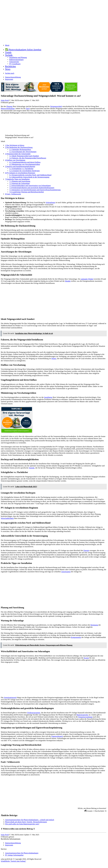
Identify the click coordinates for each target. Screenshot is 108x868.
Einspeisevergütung (85, 717)
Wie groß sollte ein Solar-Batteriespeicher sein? (22, 824)
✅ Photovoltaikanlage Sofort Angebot (23, 50)
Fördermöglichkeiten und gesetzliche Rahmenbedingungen (32, 188)
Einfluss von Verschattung (15, 160)
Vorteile (32, 468)
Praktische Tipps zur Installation (17, 179)
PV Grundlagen (15, 64)
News (8, 69)
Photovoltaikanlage (8, 109)
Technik (9, 55)
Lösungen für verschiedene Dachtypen (24, 171)
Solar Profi (5, 100)
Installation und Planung (18, 57)
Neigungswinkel (56, 106)
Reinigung (94, 625)
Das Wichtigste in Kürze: (15, 145)
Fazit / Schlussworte (13, 194)
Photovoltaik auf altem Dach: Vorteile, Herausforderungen (26, 822)
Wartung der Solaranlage (20, 183)
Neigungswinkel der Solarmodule (18, 154)
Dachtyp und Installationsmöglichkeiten (20, 166)
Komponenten (76, 637)
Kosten (86, 658)
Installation (48, 397)
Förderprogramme (34, 713)
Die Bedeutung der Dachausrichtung (19, 147)
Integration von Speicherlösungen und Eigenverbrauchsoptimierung (35, 190)
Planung (9, 106)
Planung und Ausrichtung (20, 181)
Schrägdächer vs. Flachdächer (21, 169)
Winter (54, 359)
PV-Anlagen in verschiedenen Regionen (20, 173)
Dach (28, 109)
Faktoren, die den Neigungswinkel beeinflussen (28, 158)
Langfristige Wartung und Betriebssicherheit (27, 192)
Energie (86, 550)
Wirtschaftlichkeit (7, 518)
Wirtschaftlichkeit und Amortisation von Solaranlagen (30, 186)
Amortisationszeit (10, 698)
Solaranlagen (50, 202)
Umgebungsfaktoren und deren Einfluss (25, 162)
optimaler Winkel (87, 279)
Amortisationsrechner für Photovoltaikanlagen (22, 853)
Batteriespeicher (82, 715)
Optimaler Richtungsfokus (20, 150)
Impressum (9, 79)
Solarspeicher (14, 62)
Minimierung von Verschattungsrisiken (25, 164)
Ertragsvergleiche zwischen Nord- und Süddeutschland (30, 175)
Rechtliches (10, 66)
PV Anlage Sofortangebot (14, 855)
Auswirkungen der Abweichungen (23, 152)
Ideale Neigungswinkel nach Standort (24, 156)
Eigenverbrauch (57, 736)
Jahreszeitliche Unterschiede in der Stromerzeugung (29, 177)
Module (68, 281)
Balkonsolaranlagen (16, 60)
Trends (8, 52)
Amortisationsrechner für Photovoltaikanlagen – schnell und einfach (30, 820)
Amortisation (66, 572)
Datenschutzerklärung (13, 77)
